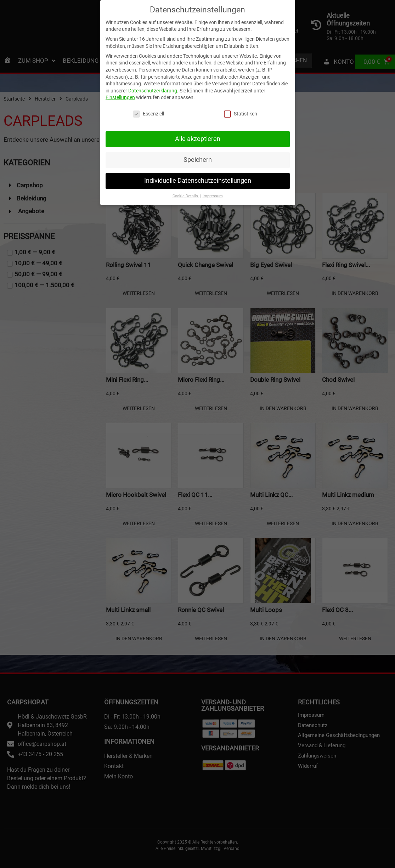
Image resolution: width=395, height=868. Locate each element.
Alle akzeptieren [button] (198, 136)
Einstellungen (120, 95)
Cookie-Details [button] (186, 193)
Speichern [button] (198, 157)
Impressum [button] (213, 193)
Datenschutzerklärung (153, 88)
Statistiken (241, 111)
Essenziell (148, 111)
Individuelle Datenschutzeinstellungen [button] (198, 178)
